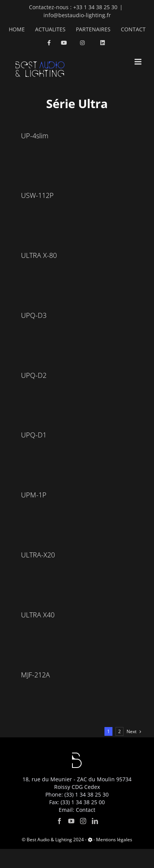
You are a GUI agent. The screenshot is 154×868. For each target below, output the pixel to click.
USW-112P (37, 195)
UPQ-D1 (34, 435)
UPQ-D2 (34, 375)
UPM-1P (34, 495)
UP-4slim (35, 136)
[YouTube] (71, 821)
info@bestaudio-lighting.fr (77, 15)
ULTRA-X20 (38, 555)
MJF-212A (35, 675)
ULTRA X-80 (39, 255)
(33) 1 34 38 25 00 (83, 802)
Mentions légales (114, 840)
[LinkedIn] (95, 821)
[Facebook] (59, 821)
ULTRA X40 (38, 615)
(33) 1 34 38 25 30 (87, 794)
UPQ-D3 (34, 315)
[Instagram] (83, 821)
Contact (86, 810)
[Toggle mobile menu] (139, 62)
